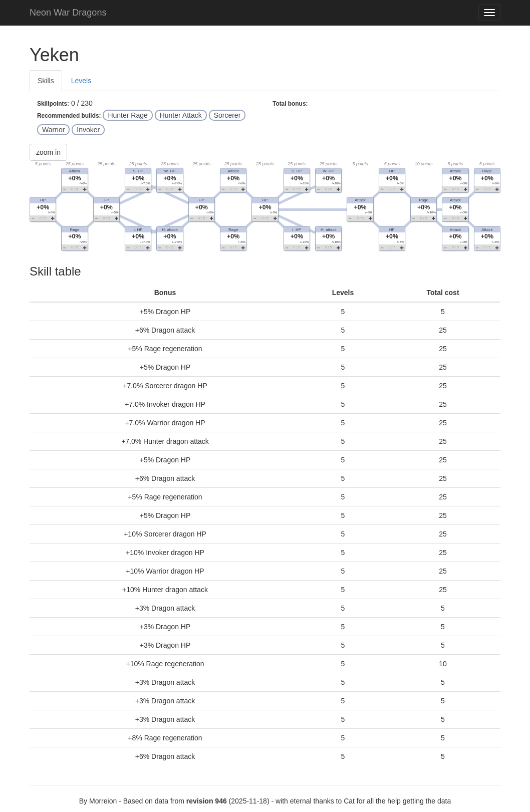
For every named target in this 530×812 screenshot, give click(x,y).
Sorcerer (227, 115)
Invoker (88, 130)
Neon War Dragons (68, 13)
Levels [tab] (81, 81)
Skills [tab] (46, 81)
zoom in (48, 152)
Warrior (53, 130)
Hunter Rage (127, 115)
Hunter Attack (181, 115)
